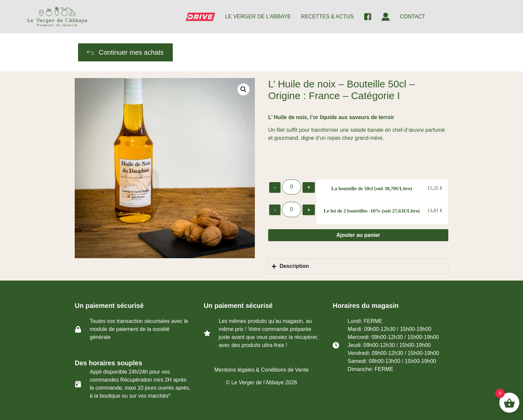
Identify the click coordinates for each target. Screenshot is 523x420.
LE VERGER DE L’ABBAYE (258, 17)
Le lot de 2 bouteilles (372, 211)
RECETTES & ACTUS (327, 17)
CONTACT (412, 17)
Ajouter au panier (358, 235)
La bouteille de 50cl (372, 188)
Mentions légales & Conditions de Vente (262, 370)
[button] (243, 89)
